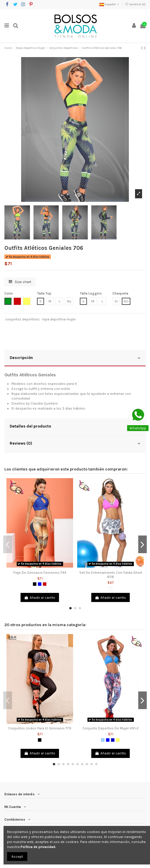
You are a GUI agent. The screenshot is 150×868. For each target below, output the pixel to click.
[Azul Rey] (113, 740)
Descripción (75, 358)
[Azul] (40, 584)
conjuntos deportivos (22, 319)
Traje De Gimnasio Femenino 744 (40, 573)
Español (110, 4)
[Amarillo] (118, 740)
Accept (17, 857)
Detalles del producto (75, 426)
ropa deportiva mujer (59, 319)
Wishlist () (135, 4)
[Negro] (35, 584)
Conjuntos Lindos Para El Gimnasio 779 (40, 728)
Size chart (20, 282)
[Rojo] (45, 584)
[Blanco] (110, 588)
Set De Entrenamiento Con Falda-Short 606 (111, 575)
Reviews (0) (75, 443)
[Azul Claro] (103, 740)
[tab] (75, 358)
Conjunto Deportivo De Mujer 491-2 (111, 728)
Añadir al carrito (40, 598)
